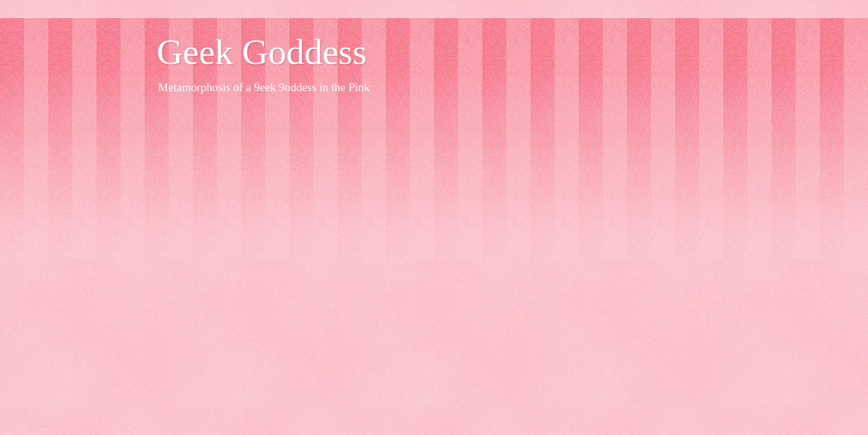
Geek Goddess (262, 52)
